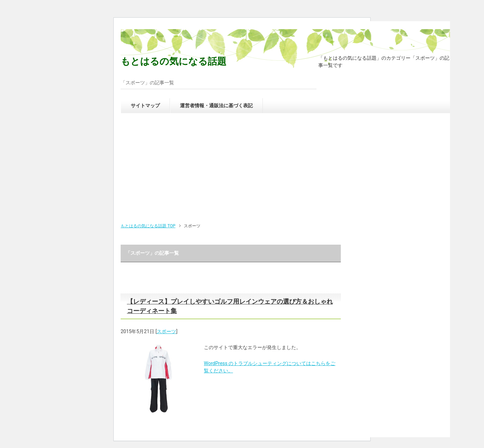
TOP (148, 226)
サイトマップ (145, 105)
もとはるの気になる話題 (174, 61)
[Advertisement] (285, 170)
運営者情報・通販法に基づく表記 (216, 105)
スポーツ (166, 331)
